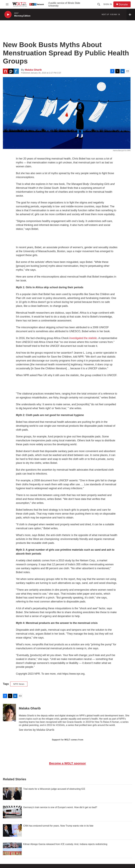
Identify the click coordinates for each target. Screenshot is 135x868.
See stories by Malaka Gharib (37, 730)
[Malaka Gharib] (9, 713)
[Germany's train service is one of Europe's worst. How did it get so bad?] (12, 812)
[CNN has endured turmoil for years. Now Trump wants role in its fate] (12, 830)
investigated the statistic (83, 338)
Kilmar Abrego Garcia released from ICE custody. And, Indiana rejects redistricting (65, 844)
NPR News (19, 684)
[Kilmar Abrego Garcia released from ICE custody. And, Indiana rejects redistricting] (12, 849)
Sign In (108, 4)
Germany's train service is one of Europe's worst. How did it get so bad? (60, 807)
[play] (8, 15)
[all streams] (131, 14)
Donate (123, 4)
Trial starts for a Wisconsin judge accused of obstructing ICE (54, 789)
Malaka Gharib (33, 70)
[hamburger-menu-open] (7, 4)
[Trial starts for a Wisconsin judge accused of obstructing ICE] (12, 794)
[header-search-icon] (99, 4)
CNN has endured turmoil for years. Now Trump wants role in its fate (58, 826)
